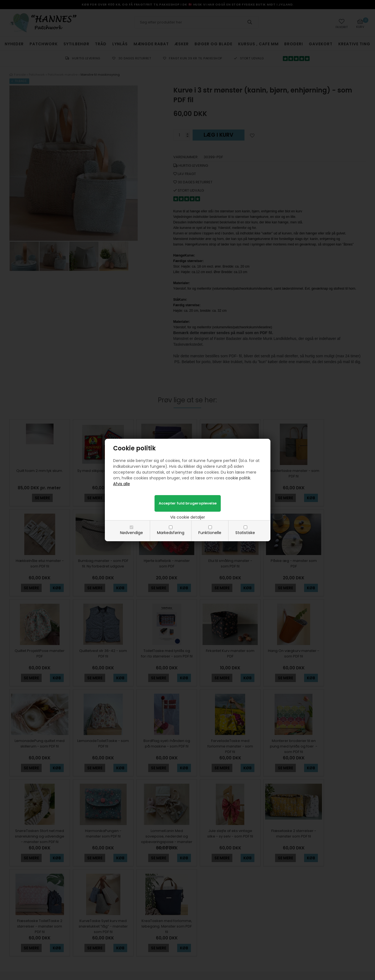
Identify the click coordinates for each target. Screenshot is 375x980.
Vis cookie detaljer (188, 517)
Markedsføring (171, 533)
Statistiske (245, 533)
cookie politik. (238, 478)
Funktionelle (210, 533)
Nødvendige (131, 533)
